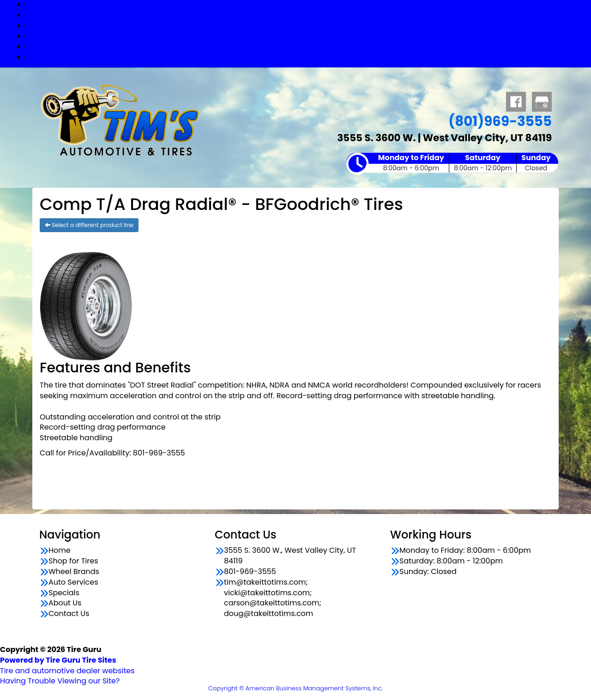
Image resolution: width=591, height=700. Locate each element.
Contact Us (305, 57)
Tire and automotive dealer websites (67, 665)
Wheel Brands (305, 26)
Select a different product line (89, 225)
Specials (305, 46)
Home (60, 550)
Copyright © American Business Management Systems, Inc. (295, 688)
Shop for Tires (305, 15)
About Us (65, 603)
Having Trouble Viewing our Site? (60, 681)
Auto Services (305, 36)
